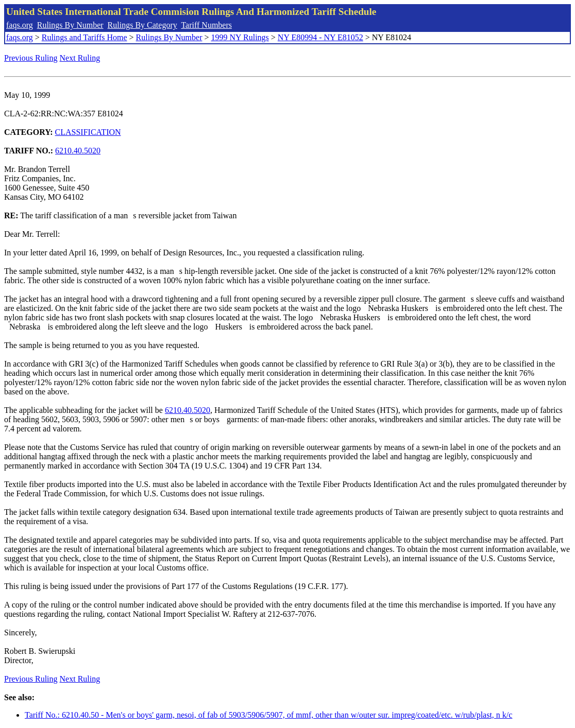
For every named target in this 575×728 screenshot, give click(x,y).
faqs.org (20, 25)
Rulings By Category (142, 25)
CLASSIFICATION (88, 132)
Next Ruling (80, 58)
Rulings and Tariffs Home (84, 37)
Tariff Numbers (206, 25)
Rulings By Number (70, 25)
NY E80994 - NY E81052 (320, 37)
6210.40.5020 (78, 151)
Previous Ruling (31, 58)
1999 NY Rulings (240, 37)
